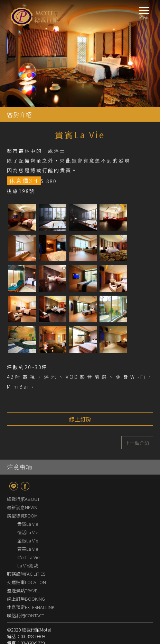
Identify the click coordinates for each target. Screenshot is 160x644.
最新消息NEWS (22, 507)
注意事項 (19, 467)
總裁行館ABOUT (23, 499)
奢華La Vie (28, 549)
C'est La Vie (28, 557)
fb (25, 486)
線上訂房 (80, 419)
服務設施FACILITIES (26, 574)
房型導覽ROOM (22, 516)
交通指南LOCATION (26, 582)
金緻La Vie (30, 541)
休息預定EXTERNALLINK (31, 607)
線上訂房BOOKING (26, 599)
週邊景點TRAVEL (23, 590)
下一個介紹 (137, 443)
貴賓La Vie (28, 524)
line (14, 486)
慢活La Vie (28, 532)
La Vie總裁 (28, 565)
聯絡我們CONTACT (26, 615)
